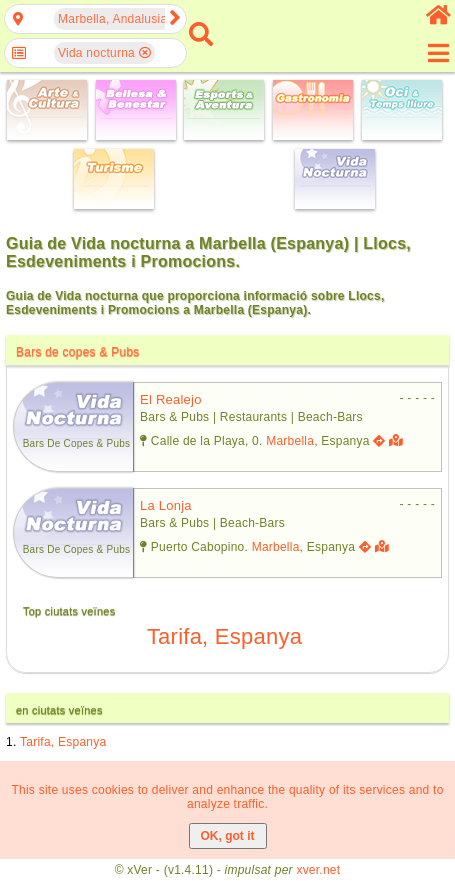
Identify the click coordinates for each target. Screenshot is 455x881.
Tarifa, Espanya (224, 636)
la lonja (166, 505)
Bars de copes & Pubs (78, 352)
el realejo (171, 399)
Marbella (290, 441)
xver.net (318, 870)
